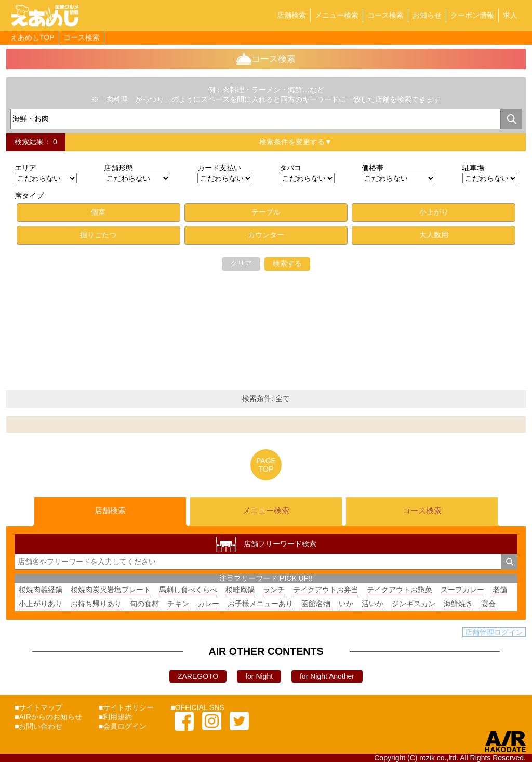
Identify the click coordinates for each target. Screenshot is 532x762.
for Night (259, 676)
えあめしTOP (32, 37)
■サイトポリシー (126, 707)
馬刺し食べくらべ (188, 590)
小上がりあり (41, 604)
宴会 (488, 604)
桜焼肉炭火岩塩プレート (111, 590)
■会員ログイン (123, 726)
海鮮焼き (458, 604)
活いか (373, 604)
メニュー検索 (337, 15)
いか (346, 604)
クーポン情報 (472, 15)
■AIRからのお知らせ (48, 717)
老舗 (500, 590)
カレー (208, 604)
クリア (241, 263)
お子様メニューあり (260, 604)
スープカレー (462, 590)
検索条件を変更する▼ (296, 142)
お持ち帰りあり (96, 604)
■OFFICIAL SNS (197, 707)
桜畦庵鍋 (240, 590)
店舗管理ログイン (494, 632)
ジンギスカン (414, 604)
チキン (178, 604)
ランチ (274, 590)
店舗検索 (291, 15)
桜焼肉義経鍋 (41, 590)
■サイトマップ (38, 707)
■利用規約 (115, 717)
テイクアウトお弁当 (326, 590)
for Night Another (327, 676)
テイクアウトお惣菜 (400, 590)
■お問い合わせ (38, 726)
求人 (510, 15)
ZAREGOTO (198, 676)
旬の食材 (144, 604)
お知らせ (427, 15)
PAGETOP (266, 465)
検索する (287, 263)
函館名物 (316, 604)
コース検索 (385, 15)
